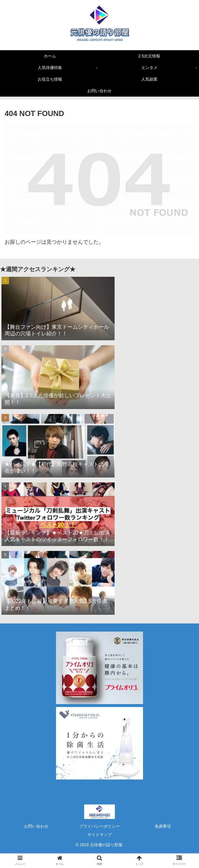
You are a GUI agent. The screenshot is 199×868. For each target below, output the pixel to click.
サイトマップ (99, 835)
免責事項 (163, 826)
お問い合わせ (36, 826)
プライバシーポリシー (99, 826)
